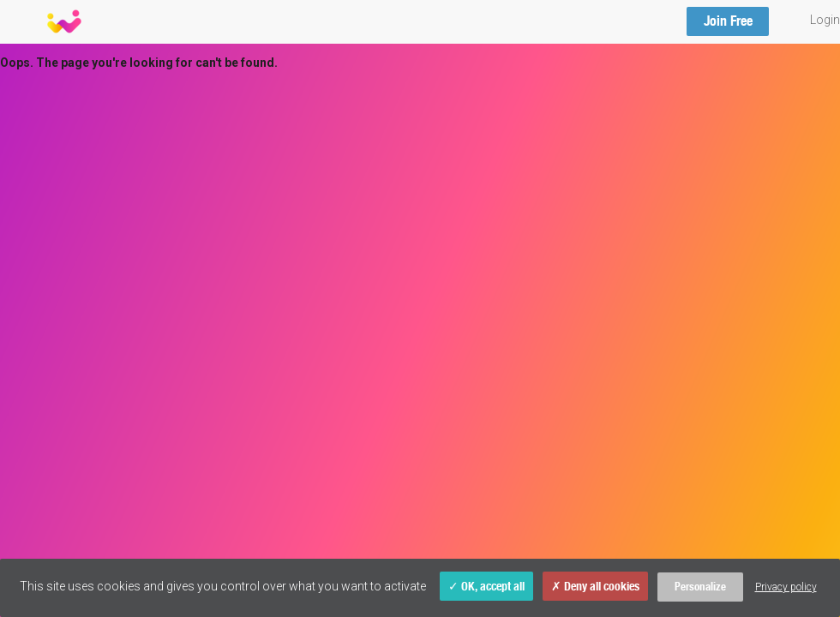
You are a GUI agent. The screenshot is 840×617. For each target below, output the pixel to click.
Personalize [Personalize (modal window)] (700, 587)
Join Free (728, 21)
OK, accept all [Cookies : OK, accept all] (486, 586)
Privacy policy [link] (786, 587)
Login (825, 20)
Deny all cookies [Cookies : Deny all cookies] (595, 586)
